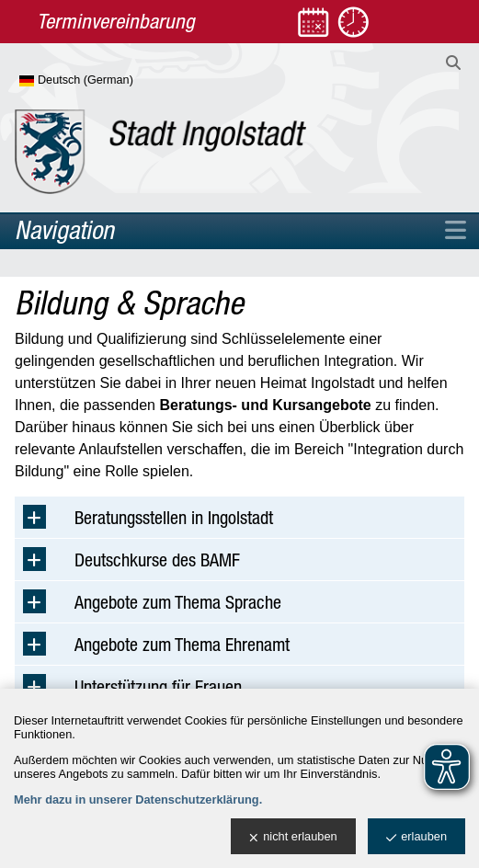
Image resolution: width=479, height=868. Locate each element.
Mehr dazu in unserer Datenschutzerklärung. (138, 799)
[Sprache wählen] (106, 81)
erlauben (416, 837)
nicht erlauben (293, 837)
